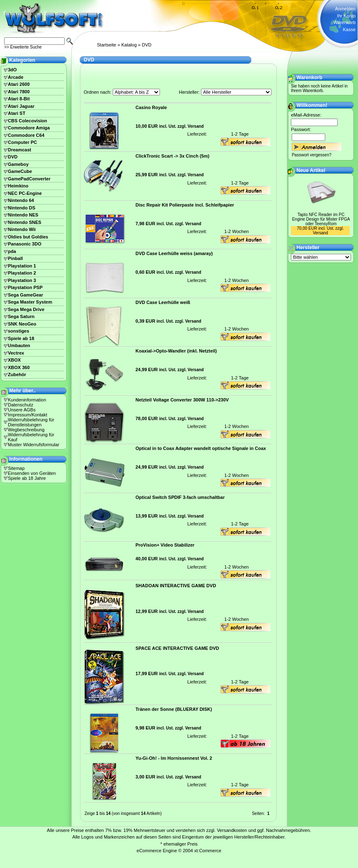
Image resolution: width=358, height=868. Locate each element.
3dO (12, 70)
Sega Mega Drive (26, 309)
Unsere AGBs (22, 410)
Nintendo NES (23, 215)
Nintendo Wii (22, 229)
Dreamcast (19, 150)
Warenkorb (345, 22)
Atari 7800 (19, 92)
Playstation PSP (25, 287)
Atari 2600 (19, 84)
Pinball (15, 258)
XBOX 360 (19, 367)
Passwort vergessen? (312, 155)
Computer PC (22, 142)
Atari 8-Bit (19, 99)
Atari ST (17, 113)
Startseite (106, 45)
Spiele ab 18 (21, 338)
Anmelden (345, 9)
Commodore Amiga (29, 128)
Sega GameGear (25, 295)
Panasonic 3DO (25, 244)
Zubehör (17, 374)
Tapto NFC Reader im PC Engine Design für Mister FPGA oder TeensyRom (321, 219)
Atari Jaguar (21, 106)
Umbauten (19, 345)
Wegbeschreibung (26, 430)
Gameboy (18, 164)
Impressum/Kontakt (28, 415)
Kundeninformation (27, 400)
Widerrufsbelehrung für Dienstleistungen (31, 422)
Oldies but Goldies (28, 237)
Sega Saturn (21, 316)
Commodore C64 (26, 135)
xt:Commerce (208, 851)
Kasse (349, 29)
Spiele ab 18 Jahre (27, 478)
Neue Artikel (311, 170)
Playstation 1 (22, 266)
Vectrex (16, 353)
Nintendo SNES (25, 222)
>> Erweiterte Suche (23, 47)
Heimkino (18, 186)
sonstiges (18, 331)
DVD (146, 45)
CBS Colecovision (28, 121)
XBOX (14, 360)
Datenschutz (21, 405)
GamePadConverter (29, 179)
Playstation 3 (22, 280)
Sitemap (16, 468)
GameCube (20, 171)
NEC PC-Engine (25, 193)
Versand (196, 126)
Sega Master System (30, 302)
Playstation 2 (22, 273)
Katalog (129, 45)
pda (12, 251)
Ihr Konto (346, 16)
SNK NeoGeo (22, 324)
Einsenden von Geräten (32, 473)
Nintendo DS (22, 208)
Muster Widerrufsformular (34, 445)
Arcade (16, 77)
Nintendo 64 (21, 200)
